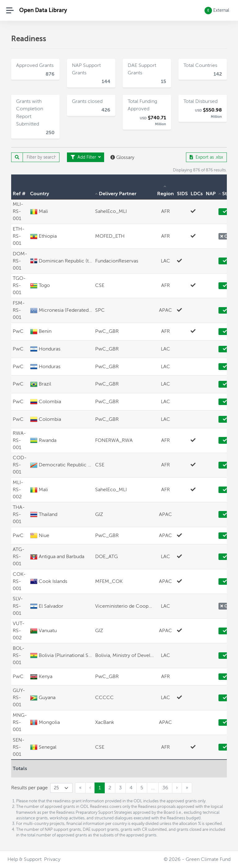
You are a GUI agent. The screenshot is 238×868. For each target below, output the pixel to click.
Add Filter (84, 157)
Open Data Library (43, 10)
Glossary (122, 157)
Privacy (52, 859)
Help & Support (24, 859)
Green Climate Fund (208, 859)
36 (165, 788)
